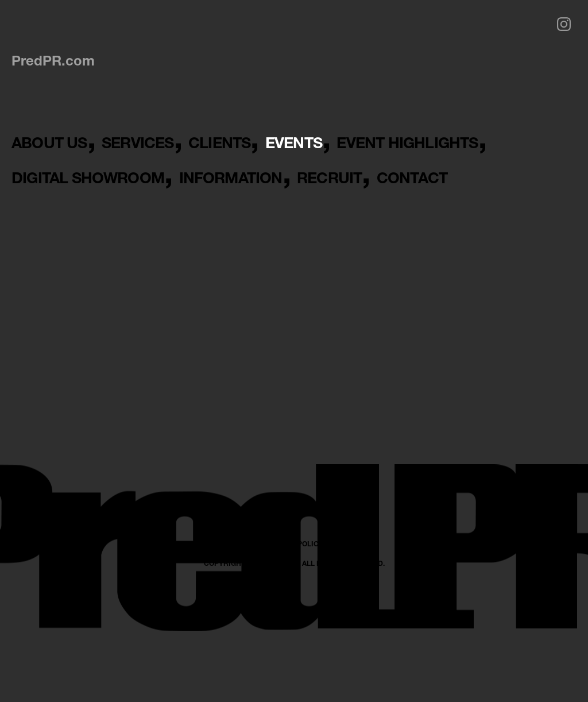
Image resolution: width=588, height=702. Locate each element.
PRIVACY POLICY (294, 648)
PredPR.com (53, 60)
